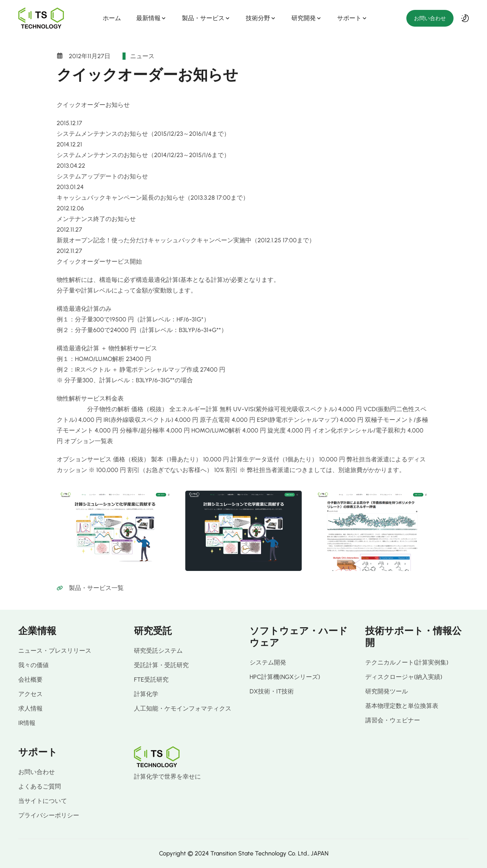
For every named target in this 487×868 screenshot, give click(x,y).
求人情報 (30, 708)
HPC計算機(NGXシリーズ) (285, 677)
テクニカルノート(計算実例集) (407, 662)
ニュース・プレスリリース (55, 651)
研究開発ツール (387, 691)
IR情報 (27, 723)
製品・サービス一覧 (96, 588)
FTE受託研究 (151, 680)
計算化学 (146, 694)
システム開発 (268, 662)
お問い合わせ (430, 18)
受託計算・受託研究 (161, 665)
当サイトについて (43, 801)
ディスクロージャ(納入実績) (404, 677)
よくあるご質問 (40, 786)
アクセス (30, 694)
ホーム (112, 18)
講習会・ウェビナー (393, 720)
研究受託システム (158, 651)
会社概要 (30, 680)
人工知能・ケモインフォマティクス (183, 708)
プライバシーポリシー (49, 815)
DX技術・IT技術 (272, 691)
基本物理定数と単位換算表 (402, 706)
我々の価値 (33, 665)
